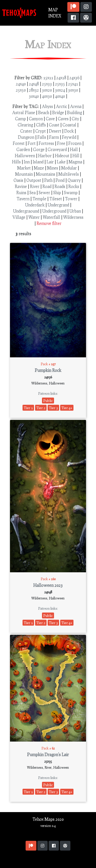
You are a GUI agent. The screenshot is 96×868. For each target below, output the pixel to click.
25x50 (21, 90)
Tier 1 (28, 408)
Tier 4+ (67, 408)
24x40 (21, 84)
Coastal (69, 125)
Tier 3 (53, 408)
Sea (33, 193)
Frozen (75, 143)
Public (48, 401)
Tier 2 (41, 408)
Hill (76, 156)
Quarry (74, 180)
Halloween (25, 156)
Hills (16, 162)
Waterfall (51, 217)
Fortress (46, 143)
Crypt (41, 131)
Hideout (62, 156)
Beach (44, 112)
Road (47, 186)
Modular (69, 168)
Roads (60, 186)
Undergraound (26, 211)
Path (48, 180)
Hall (74, 149)
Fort (32, 143)
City (75, 119)
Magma (75, 162)
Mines (53, 168)
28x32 (34, 90)
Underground (54, 211)
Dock (69, 131)
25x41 (73, 84)
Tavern (23, 199)
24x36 (74, 78)
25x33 (47, 84)
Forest (19, 143)
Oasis (18, 180)
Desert (55, 131)
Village (19, 217)
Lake (61, 162)
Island (38, 162)
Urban (75, 211)
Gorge (39, 149)
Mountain (24, 174)
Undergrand (58, 205)
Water (34, 217)
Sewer (44, 193)
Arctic (62, 106)
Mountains (46, 174)
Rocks (74, 186)
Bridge (58, 112)
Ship (57, 193)
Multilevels (69, 174)
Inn (27, 162)
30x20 (47, 90)
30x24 (60, 90)
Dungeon (26, 137)
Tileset (56, 199)
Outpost (34, 180)
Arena (76, 106)
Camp (20, 119)
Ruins (21, 193)
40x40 (60, 96)
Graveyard (57, 149)
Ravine (21, 186)
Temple (39, 199)
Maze (39, 168)
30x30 (73, 90)
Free (61, 143)
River (35, 186)
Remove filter (49, 223)
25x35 (60, 84)
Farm (54, 137)
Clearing (25, 125)
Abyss (47, 106)
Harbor (45, 156)
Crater (26, 131)
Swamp (71, 193)
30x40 (34, 96)
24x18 (61, 78)
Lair (50, 162)
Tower (71, 199)
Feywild (69, 137)
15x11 (48, 78)
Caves (63, 119)
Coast (54, 125)
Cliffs (41, 125)
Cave (50, 119)
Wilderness (73, 217)
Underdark (35, 205)
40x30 (47, 96)
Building (74, 112)
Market (24, 168)
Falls (42, 137)
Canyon (36, 119)
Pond (60, 180)
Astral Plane (24, 112)
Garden (23, 149)
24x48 (34, 84)
